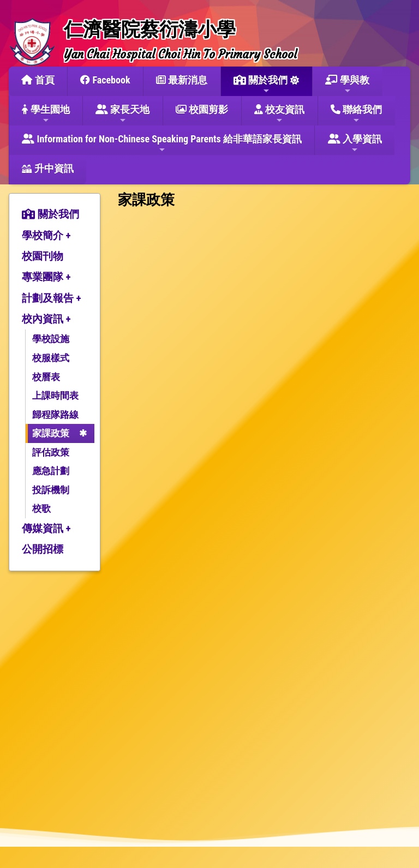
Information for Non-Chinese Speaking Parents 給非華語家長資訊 (162, 143)
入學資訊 (355, 143)
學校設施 (51, 339)
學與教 (347, 85)
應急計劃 (51, 471)
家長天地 (122, 114)
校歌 (41, 508)
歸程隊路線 (55, 415)
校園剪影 (202, 109)
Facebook (105, 80)
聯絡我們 (356, 114)
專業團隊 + (46, 277)
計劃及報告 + (52, 298)
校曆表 (46, 377)
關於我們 (261, 85)
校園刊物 (43, 256)
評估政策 (51, 452)
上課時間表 (55, 396)
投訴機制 (51, 490)
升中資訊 (47, 168)
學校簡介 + (46, 235)
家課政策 (51, 433)
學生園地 (46, 114)
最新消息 (182, 80)
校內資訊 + (46, 319)
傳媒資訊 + (46, 528)
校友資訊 (279, 114)
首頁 (38, 80)
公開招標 (43, 549)
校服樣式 (51, 358)
